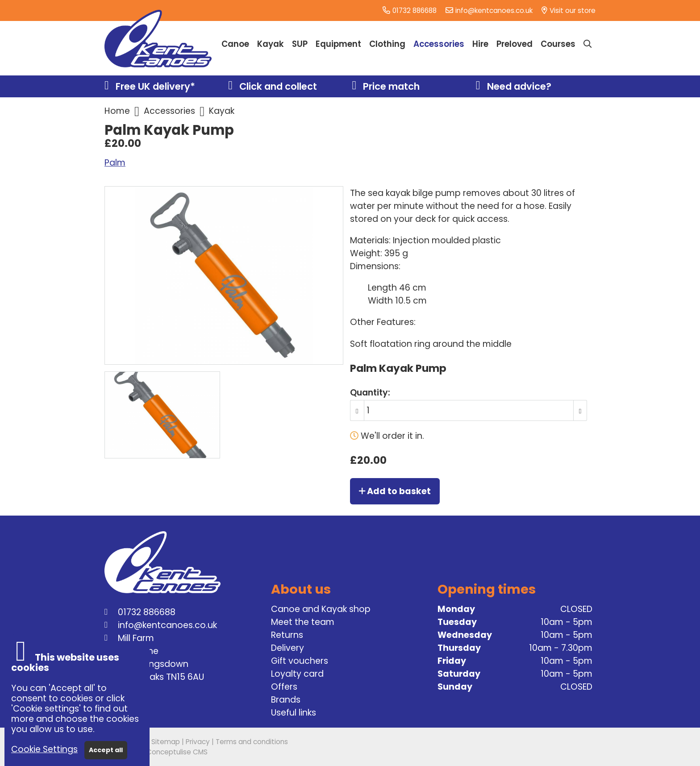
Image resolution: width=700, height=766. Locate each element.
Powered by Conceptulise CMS (156, 752)
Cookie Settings (44, 749)
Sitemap (166, 742)
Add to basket (395, 491)
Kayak (222, 111)
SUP (300, 44)
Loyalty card (297, 674)
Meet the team (303, 622)
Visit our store (573, 10)
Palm (115, 163)
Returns (287, 635)
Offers (284, 687)
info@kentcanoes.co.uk (494, 10)
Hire (480, 44)
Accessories (169, 111)
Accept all (106, 750)
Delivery (287, 648)
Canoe (235, 44)
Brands (286, 700)
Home (117, 111)
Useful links (294, 713)
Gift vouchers (300, 661)
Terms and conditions (252, 742)
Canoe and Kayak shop (321, 609)
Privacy (198, 742)
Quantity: (370, 393)
